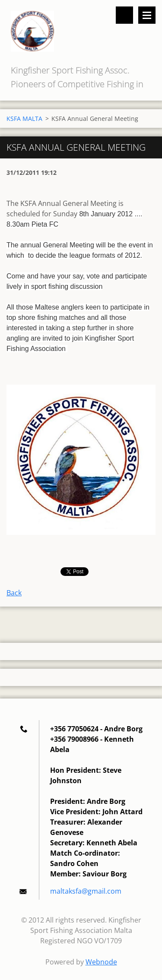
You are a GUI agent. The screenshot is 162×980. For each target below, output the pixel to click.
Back (14, 593)
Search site (124, 15)
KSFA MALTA (24, 119)
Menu (147, 15)
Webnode (101, 962)
